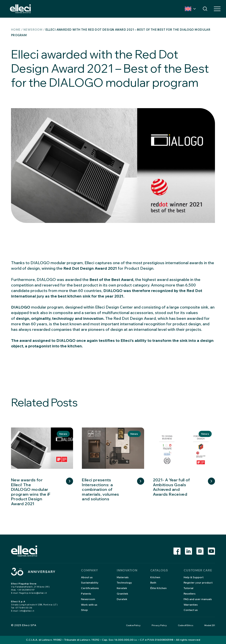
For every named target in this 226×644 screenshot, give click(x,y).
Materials (123, 577)
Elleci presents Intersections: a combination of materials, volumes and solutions (100, 489)
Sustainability (90, 583)
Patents (86, 594)
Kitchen (155, 577)
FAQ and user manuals (198, 599)
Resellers (190, 594)
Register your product (198, 583)
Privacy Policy (159, 625)
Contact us (191, 610)
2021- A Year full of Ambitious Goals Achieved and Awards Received (171, 487)
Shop (84, 610)
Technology (124, 583)
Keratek (122, 588)
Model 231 (210, 625)
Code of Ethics (186, 625)
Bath (153, 583)
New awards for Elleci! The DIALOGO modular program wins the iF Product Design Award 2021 (31, 492)
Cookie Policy (133, 625)
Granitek (122, 594)
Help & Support (194, 577)
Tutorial (188, 588)
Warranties (191, 605)
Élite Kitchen (158, 588)
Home (16, 30)
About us (87, 577)
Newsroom (33, 30)
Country (188, 9)
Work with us (89, 605)
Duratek (122, 599)
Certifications (90, 588)
